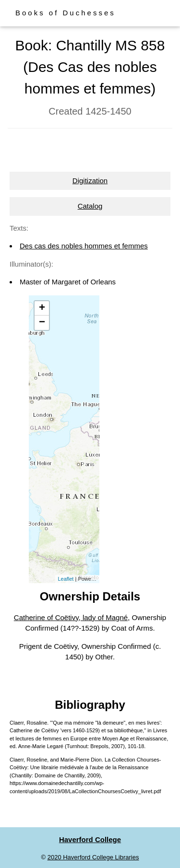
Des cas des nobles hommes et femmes (84, 246)
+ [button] (42, 308)
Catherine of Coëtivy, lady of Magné (71, 617)
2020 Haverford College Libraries (93, 857)
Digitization (90, 181)
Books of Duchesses (66, 13)
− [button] (42, 323)
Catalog (90, 206)
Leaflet (66, 579)
